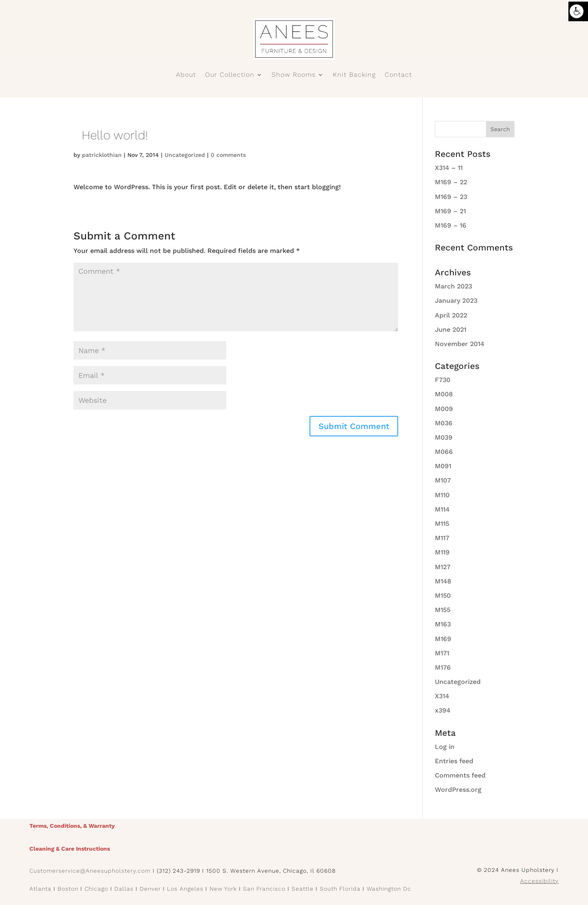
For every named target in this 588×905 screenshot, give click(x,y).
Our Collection (230, 75)
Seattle (303, 889)
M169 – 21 (450, 211)
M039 (444, 437)
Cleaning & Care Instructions (70, 849)
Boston (68, 889)
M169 (443, 639)
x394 (443, 710)
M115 (442, 524)
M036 (444, 423)
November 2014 (460, 344)
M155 (443, 610)
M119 (442, 552)
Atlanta (40, 889)
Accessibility (539, 881)
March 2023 (453, 286)
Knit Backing (354, 75)
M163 (443, 624)
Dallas (124, 889)
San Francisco (264, 889)
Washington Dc (389, 889)
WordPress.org (458, 790)
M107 (443, 480)
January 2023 (456, 301)
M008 (444, 394)
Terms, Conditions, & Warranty (72, 826)
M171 (442, 653)
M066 (444, 452)
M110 (442, 495)
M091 (443, 466)
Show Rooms (294, 75)
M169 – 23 (451, 197)
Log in (445, 747)
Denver (150, 889)
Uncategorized (185, 155)
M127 (443, 567)
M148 (443, 581)
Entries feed (454, 761)
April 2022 (451, 315)
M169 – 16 (451, 225)
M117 (442, 538)
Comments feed (460, 775)
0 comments (228, 155)
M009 (444, 409)
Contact (398, 75)
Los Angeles (185, 889)
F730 (443, 380)
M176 (443, 667)
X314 (442, 696)
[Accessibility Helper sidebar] (578, 11)
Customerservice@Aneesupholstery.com (90, 871)
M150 (443, 596)
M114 (442, 509)
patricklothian (102, 155)
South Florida (340, 889)
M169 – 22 (451, 182)
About (186, 75)
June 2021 (451, 330)
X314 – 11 (449, 168)
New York (223, 889)
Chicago (96, 889)
